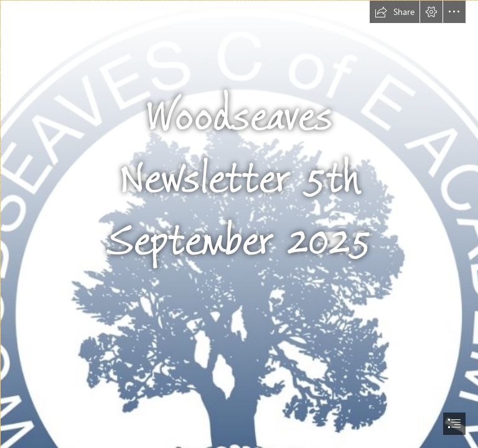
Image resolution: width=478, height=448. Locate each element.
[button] (395, 12)
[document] (239, 224)
